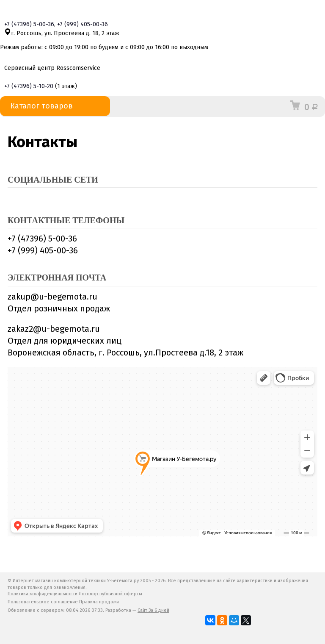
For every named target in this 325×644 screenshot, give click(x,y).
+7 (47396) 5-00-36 (42, 239)
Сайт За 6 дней (153, 610)
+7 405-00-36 (83, 24)
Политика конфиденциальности (43, 594)
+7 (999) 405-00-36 (43, 250)
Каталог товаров (55, 106)
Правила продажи (99, 602)
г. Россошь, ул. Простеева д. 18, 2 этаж (62, 33)
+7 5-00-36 (29, 24)
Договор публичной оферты (110, 594)
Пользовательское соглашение (43, 602)
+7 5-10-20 (29, 86)
